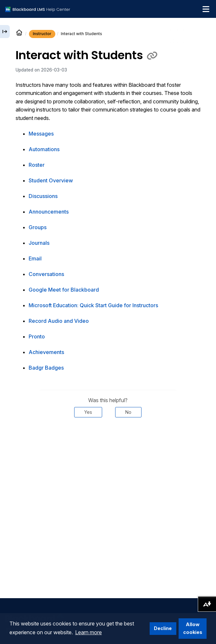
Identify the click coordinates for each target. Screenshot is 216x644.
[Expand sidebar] (5, 32)
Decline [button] (163, 628)
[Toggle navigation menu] (206, 9)
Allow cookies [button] (193, 628)
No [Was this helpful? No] (128, 412)
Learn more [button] (88, 632)
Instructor (42, 34)
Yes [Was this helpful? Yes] (88, 412)
